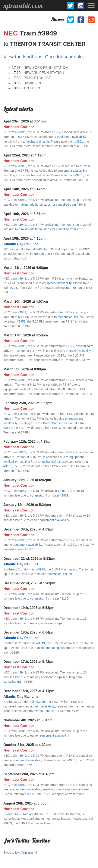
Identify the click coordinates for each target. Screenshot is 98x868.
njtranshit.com (23, 6)
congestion (38, 495)
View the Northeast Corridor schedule (43, 57)
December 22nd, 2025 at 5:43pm (29, 583)
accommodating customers (56, 648)
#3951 (79, 141)
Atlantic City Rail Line (21, 244)
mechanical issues (59, 574)
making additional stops (46, 623)
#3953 (8, 823)
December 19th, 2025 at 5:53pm (29, 608)
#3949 (22, 132)
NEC (12, 33)
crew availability (80, 351)
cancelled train (13, 682)
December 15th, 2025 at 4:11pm (29, 691)
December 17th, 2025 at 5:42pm (29, 662)
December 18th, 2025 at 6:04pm (29, 632)
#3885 (62, 389)
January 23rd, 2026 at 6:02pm (27, 480)
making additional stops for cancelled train (47, 205)
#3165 (64, 598)
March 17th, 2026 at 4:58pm (26, 335)
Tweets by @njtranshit (20, 853)
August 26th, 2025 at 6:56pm (26, 803)
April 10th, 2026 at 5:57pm (24, 214)
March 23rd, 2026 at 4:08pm (26, 268)
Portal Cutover (53, 423)
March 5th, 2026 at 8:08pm (25, 369)
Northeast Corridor (19, 127)
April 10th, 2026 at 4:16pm (24, 238)
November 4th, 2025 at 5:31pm (28, 720)
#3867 (8, 428)
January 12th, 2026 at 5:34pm (27, 505)
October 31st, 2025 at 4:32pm (27, 745)
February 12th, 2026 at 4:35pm (28, 441)
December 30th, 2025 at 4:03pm (29, 529)
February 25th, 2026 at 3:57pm (28, 403)
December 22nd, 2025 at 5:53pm (29, 559)
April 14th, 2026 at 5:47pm (24, 189)
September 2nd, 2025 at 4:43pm (29, 774)
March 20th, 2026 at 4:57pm (26, 301)
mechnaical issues (70, 317)
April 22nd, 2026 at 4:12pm (25, 155)
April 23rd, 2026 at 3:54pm (25, 121)
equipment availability (72, 137)
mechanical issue (37, 141)
